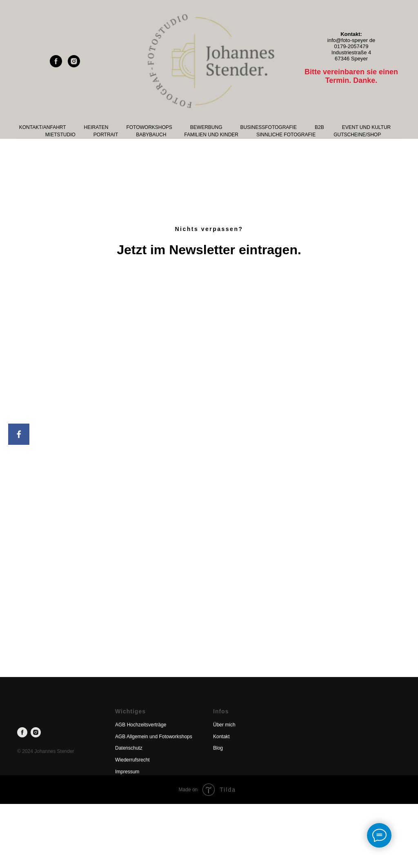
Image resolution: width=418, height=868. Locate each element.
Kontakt (221, 737)
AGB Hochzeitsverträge (141, 725)
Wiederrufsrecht (132, 760)
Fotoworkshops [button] (149, 127)
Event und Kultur (367, 127)
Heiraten (96, 127)
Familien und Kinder (211, 135)
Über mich (224, 725)
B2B (319, 127)
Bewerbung (206, 127)
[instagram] (74, 65)
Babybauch (151, 135)
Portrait (106, 135)
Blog (218, 748)
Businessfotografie (269, 127)
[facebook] (56, 65)
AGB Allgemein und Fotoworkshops (154, 737)
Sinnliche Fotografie (286, 135)
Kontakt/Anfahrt (43, 127)
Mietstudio (60, 135)
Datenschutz (129, 748)
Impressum (127, 772)
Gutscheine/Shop (357, 135)
